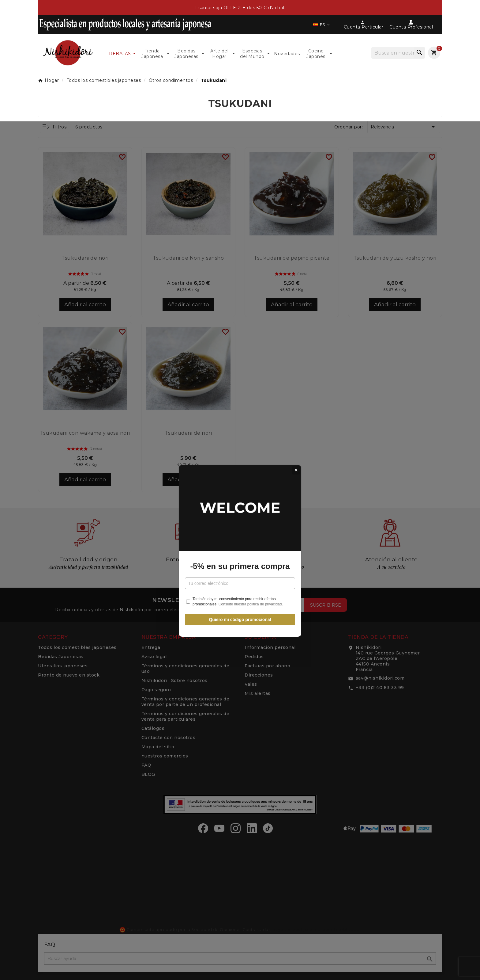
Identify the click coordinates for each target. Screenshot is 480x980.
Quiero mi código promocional (240, 559)
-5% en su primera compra (240, 505)
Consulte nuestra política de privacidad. (251, 543)
